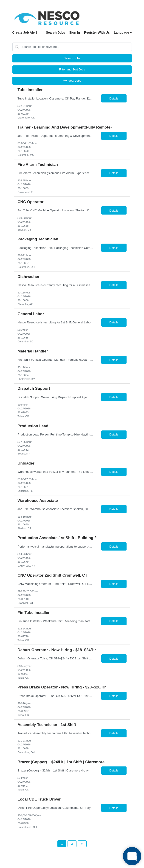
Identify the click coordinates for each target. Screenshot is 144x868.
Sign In (75, 32)
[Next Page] (82, 844)
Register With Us (97, 32)
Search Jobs (55, 32)
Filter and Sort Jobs (72, 69)
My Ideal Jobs (72, 81)
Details (114, 98)
